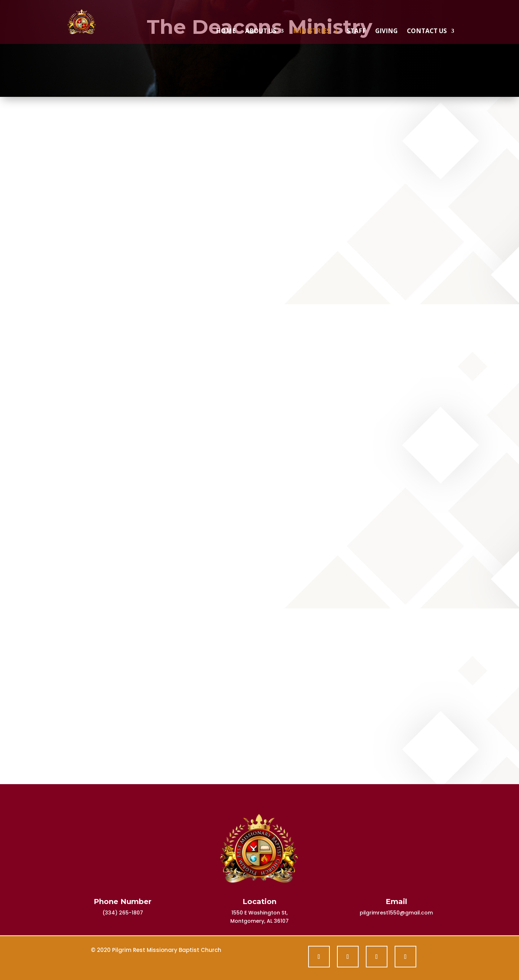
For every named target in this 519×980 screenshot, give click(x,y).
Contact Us (427, 32)
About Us (261, 32)
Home (226, 32)
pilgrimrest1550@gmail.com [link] (396, 913)
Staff (356, 32)
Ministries (312, 32)
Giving (386, 32)
